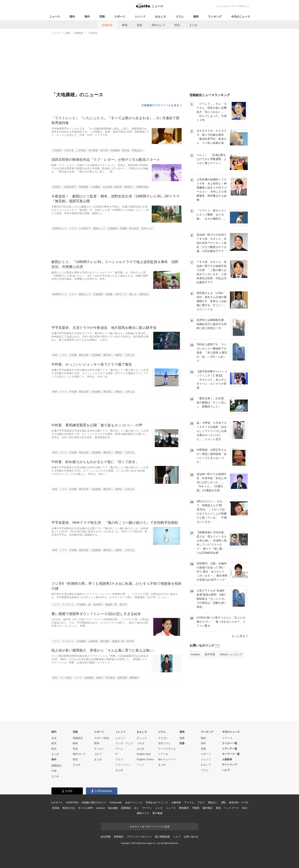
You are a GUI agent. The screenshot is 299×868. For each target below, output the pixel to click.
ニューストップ (225, 6)
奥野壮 (119, 355)
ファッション (123, 765)
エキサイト (243, 6)
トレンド (140, 17)
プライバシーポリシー (139, 837)
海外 (87, 17)
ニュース (55, 17)
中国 (54, 771)
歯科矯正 (208, 808)
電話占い (213, 802)
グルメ (119, 759)
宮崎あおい (138, 150)
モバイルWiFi (85, 808)
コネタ (141, 743)
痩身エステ (143, 813)
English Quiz (144, 754)
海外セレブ (158, 25)
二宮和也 (81, 150)
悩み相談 (113, 808)
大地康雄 (115, 150)
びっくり (142, 738)
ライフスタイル (167, 749)
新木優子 (98, 605)
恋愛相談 (126, 808)
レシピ (159, 808)
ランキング (215, 17)
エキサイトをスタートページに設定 (150, 827)
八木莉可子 (85, 229)
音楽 (140, 25)
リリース (227, 738)
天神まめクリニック (157, 802)
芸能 (102, 17)
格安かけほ (69, 808)
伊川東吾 (93, 150)
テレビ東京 (66, 678)
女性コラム (164, 743)
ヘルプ (226, 770)
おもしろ (160, 17)
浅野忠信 (144, 294)
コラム (179, 17)
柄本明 (118, 187)
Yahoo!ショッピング (231, 654)
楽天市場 (210, 654)
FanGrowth (116, 802)
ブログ (201, 802)
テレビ (63, 453)
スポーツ (120, 17)
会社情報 (105, 837)
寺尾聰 (123, 229)
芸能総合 (107, 25)
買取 (224, 802)
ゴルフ (98, 754)
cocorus (100, 808)
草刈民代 (110, 678)
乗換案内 (184, 808)
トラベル (163, 754)
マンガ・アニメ (124, 743)
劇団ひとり (99, 229)
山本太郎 (107, 187)
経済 (54, 743)
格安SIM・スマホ (239, 802)
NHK (55, 355)
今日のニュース (241, 17)
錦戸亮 (123, 605)
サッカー (99, 749)
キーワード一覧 (231, 754)
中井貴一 (57, 187)
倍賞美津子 (70, 187)
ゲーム (119, 749)
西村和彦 (122, 678)
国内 (72, 17)
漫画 (196, 17)
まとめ (193, 25)
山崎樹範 (93, 641)
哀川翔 (104, 150)
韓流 (177, 25)
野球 (97, 743)
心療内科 (176, 802)
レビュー (120, 738)
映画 (125, 25)
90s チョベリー (167, 759)
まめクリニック (134, 802)
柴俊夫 (100, 678)
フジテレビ (68, 605)
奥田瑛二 (108, 355)
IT (117, 754)
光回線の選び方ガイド (94, 802)
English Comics (146, 759)
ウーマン (147, 808)
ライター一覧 (230, 743)
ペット (141, 765)
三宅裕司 (57, 150)
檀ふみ (133, 294)
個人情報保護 (162, 837)
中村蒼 (73, 355)
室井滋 (126, 150)
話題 (182, 743)
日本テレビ (147, 229)
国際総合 (56, 766)
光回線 (56, 808)
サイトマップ (230, 765)
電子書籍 (157, 813)
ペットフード (231, 808)
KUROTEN (72, 802)
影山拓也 (134, 229)
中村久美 (69, 150)
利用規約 (119, 837)
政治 (54, 749)
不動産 (196, 808)
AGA (245, 808)
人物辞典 (227, 759)
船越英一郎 (111, 605)
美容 (218, 808)
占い (137, 808)
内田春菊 (83, 187)
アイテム (189, 802)
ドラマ (73, 229)
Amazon (196, 654)
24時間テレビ (60, 229)
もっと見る (240, 636)
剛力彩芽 (84, 355)
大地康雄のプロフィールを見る (161, 105)
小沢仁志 (130, 355)
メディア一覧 (230, 749)
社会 (54, 738)
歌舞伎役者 (142, 187)
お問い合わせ (191, 837)
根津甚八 (129, 187)
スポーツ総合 (102, 738)
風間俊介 (134, 678)
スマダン (163, 738)
